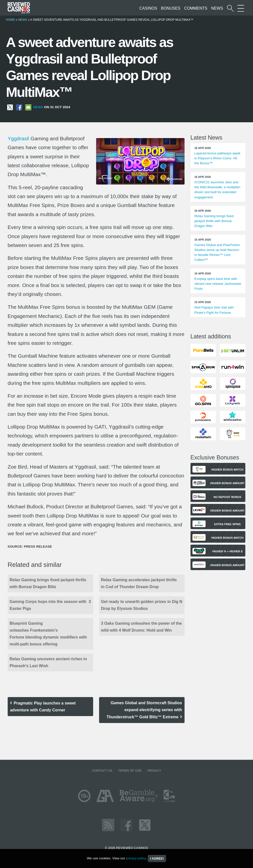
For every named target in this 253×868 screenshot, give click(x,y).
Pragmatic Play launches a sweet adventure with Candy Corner (43, 707)
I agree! (157, 858)
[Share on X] (10, 107)
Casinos (148, 8)
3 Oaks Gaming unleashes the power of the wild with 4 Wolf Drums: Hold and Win (141, 627)
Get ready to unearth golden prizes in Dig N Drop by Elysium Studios (142, 605)
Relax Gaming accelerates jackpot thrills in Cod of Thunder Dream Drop (139, 583)
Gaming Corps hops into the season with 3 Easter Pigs (50, 605)
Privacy (154, 771)
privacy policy (136, 858)
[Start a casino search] (230, 8)
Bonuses (171, 8)
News (217, 8)
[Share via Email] (28, 107)
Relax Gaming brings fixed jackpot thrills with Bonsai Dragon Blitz (48, 583)
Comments (196, 8)
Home (10, 20)
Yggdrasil (18, 138)
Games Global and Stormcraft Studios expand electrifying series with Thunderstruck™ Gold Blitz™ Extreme (144, 710)
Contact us (102, 771)
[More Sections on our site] (241, 8)
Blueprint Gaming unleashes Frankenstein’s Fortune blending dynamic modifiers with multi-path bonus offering (48, 634)
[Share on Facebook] (19, 107)
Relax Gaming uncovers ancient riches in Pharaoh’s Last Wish (48, 662)
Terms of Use (130, 771)
